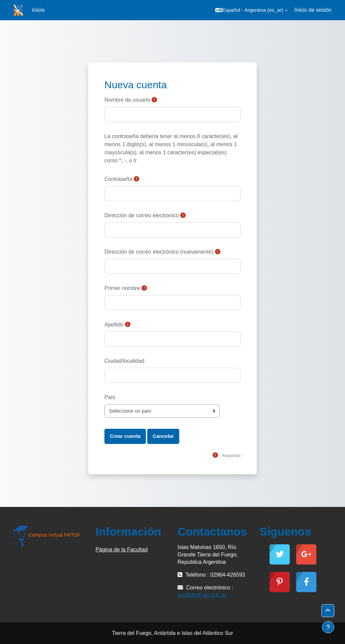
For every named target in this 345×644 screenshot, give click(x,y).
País (110, 397)
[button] (251, 10)
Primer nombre (122, 288)
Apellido (114, 325)
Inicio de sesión (313, 10)
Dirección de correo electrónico (142, 215)
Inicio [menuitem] (38, 10)
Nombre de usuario (127, 100)
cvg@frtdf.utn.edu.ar (202, 595)
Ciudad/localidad (124, 361)
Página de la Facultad (122, 550)
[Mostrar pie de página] (328, 627)
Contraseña (118, 179)
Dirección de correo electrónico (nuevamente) (159, 252)
